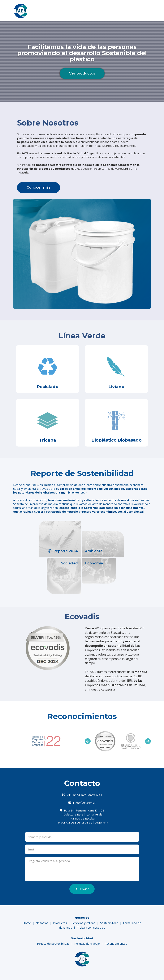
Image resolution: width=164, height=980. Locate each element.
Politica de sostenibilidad (53, 944)
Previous (88, 741)
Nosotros (42, 923)
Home (27, 923)
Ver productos (82, 73)
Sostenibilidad (109, 923)
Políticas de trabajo (87, 944)
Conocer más (39, 187)
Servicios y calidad (84, 923)
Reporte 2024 (63, 551)
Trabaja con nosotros (91, 927)
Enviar (82, 889)
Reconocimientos (116, 944)
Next (148, 741)
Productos (60, 923)
